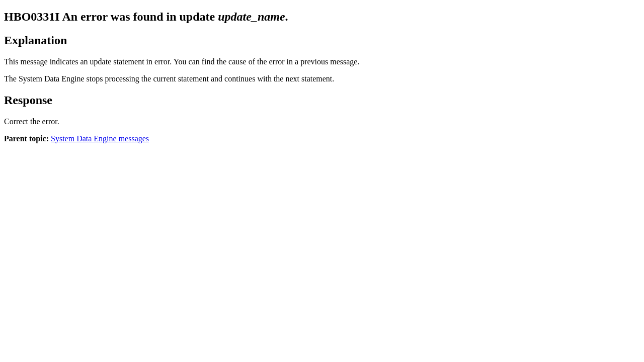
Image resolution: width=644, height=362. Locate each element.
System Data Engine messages (100, 139)
